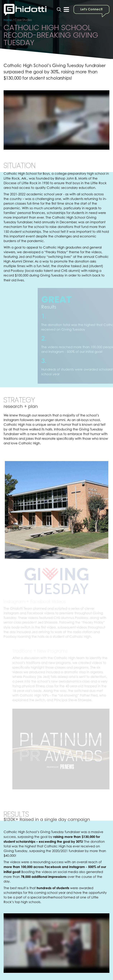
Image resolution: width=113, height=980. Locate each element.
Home (8, 20)
